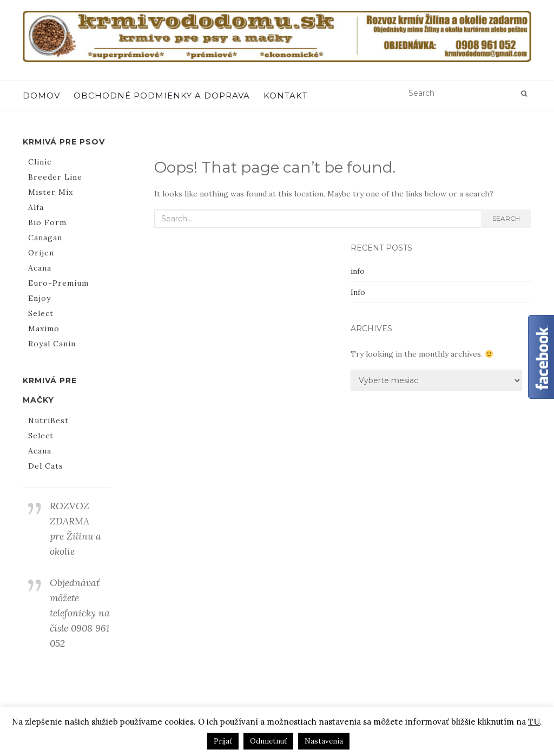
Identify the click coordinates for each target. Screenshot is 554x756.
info (358, 271)
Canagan (45, 238)
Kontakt (286, 96)
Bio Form (47, 222)
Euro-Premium (58, 283)
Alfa (36, 207)
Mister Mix (51, 192)
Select (41, 313)
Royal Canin (52, 344)
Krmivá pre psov (64, 142)
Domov (41, 96)
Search (506, 218)
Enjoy (39, 298)
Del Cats (46, 466)
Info (358, 292)
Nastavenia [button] (324, 741)
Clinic (40, 162)
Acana (40, 268)
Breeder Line (55, 177)
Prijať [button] (223, 741)
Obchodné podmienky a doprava (162, 96)
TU (534, 722)
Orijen (41, 253)
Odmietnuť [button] (268, 741)
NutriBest (48, 420)
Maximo (44, 328)
